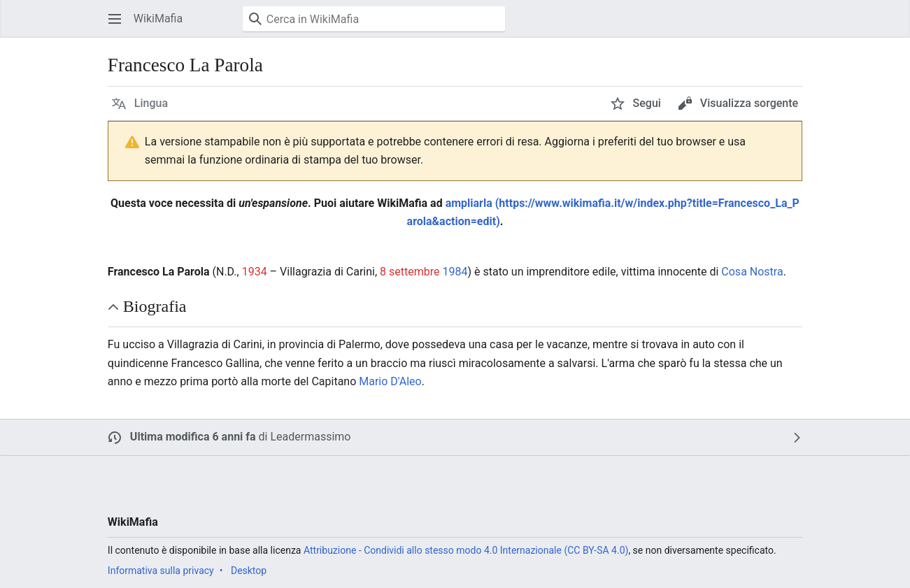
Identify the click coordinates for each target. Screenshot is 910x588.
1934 (255, 272)
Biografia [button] (155, 306)
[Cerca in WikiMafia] (374, 19)
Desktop (249, 571)
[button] (115, 19)
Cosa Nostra (752, 272)
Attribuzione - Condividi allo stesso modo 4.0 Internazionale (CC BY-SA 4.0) (466, 550)
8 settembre (410, 272)
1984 (455, 272)
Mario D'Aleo (390, 381)
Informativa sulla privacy (161, 571)
